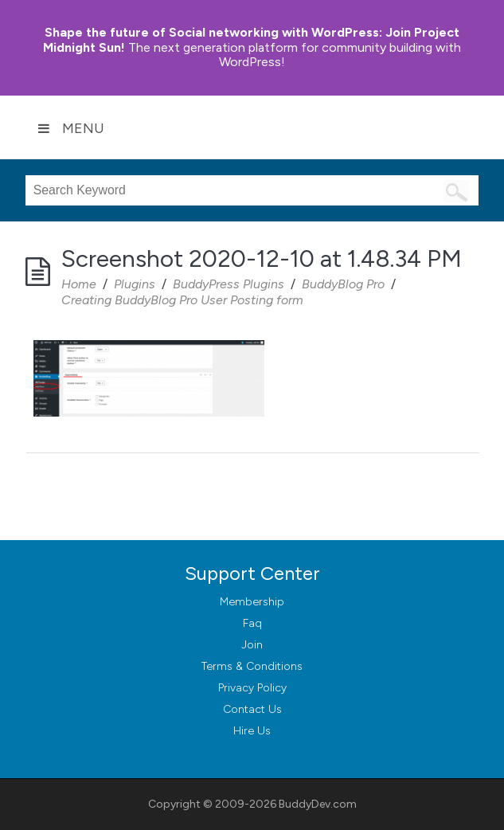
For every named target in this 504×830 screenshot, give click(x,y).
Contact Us (252, 709)
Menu (71, 128)
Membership (252, 602)
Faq (252, 623)
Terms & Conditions (252, 666)
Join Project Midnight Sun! (251, 40)
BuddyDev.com (318, 804)
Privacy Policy (252, 688)
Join (252, 645)
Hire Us (252, 731)
